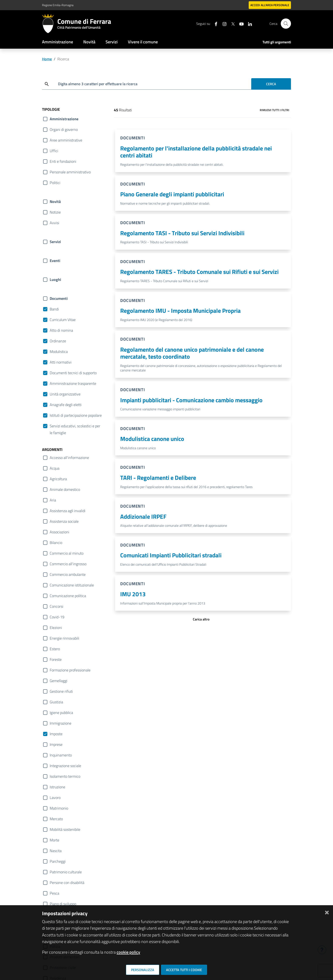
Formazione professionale (70, 670)
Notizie (55, 212)
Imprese (56, 744)
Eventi (55, 261)
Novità (89, 42)
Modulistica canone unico (152, 439)
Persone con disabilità (67, 883)
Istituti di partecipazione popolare (76, 415)
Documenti (59, 298)
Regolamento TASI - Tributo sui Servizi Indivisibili (182, 233)
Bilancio (56, 543)
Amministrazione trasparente (73, 383)
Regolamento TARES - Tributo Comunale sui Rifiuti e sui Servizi (199, 272)
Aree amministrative (66, 140)
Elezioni (56, 628)
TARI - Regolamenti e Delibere (158, 478)
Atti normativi (61, 362)
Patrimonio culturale (66, 872)
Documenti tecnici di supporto (73, 373)
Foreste (56, 659)
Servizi (112, 42)
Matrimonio (59, 808)
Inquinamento (61, 755)
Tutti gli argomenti (277, 42)
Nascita (56, 851)
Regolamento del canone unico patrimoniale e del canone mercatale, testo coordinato (192, 353)
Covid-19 (57, 617)
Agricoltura (58, 479)
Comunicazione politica (68, 596)
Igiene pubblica (61, 713)
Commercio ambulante (68, 574)
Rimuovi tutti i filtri (274, 110)
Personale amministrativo (70, 172)
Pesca (54, 893)
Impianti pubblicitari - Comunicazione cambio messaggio (191, 400)
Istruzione (57, 787)
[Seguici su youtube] (240, 23)
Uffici (54, 151)
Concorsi (56, 606)
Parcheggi (58, 861)
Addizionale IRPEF (143, 516)
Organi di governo (64, 130)
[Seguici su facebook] (214, 23)
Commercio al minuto (67, 553)
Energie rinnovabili (64, 638)
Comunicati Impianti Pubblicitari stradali (171, 555)
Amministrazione (58, 42)
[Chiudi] (327, 912)
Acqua (55, 468)
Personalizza (143, 970)
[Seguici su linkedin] (248, 23)
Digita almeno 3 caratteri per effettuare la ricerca (98, 84)
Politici (55, 183)
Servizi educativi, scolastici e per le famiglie (75, 426)
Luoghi (55, 280)
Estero (55, 649)
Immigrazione (61, 723)
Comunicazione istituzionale (72, 585)
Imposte (56, 734)
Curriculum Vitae (63, 320)
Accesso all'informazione (69, 458)
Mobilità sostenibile (65, 829)
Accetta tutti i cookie (184, 970)
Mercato (56, 819)
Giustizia (56, 702)
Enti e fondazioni (63, 161)
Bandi (54, 309)
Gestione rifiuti (61, 691)
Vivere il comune (143, 42)
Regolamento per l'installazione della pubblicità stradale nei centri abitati (196, 152)
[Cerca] (286, 24)
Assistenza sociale (64, 521)
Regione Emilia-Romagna (58, 5)
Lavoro (55, 798)
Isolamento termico (65, 776)
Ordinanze (58, 341)
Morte (54, 840)
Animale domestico (65, 489)
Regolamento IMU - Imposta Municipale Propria (180, 311)
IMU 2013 (133, 594)
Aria (53, 500)
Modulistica (59, 352)
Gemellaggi (59, 681)
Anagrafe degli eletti (66, 405)
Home (47, 59)
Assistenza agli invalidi (68, 511)
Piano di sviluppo (63, 904)
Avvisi (54, 223)
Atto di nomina (61, 330)
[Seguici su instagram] (223, 23)
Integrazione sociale (65, 766)
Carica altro (201, 619)
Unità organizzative (65, 394)
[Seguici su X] (231, 23)
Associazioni (59, 532)
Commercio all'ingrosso (68, 564)
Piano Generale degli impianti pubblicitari (172, 194)
